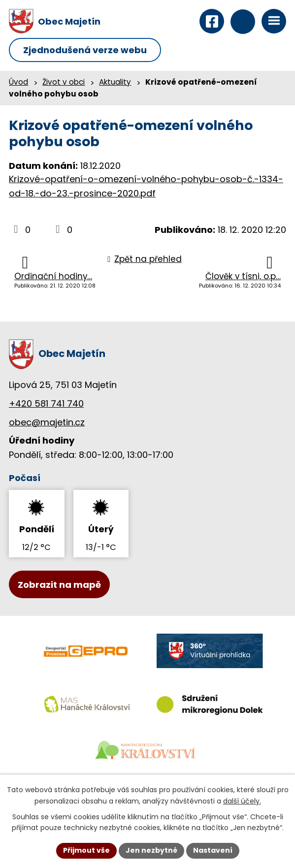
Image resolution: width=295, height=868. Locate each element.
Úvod (18, 82)
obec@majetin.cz (47, 422)
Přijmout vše (86, 850)
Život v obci (64, 82)
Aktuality (115, 82)
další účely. (242, 801)
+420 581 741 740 (46, 403)
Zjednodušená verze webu (85, 50)
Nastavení (213, 850)
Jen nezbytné (151, 850)
